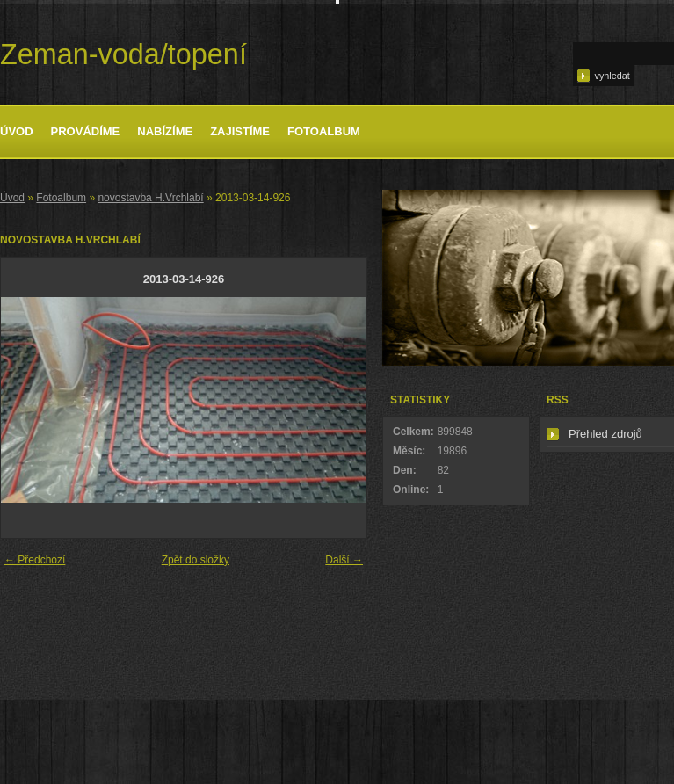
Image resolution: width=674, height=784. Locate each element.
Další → (344, 560)
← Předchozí (35, 560)
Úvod (17, 131)
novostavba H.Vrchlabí (150, 198)
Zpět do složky (196, 560)
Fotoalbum (324, 131)
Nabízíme (165, 131)
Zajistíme (240, 131)
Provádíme (86, 131)
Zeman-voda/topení (123, 54)
